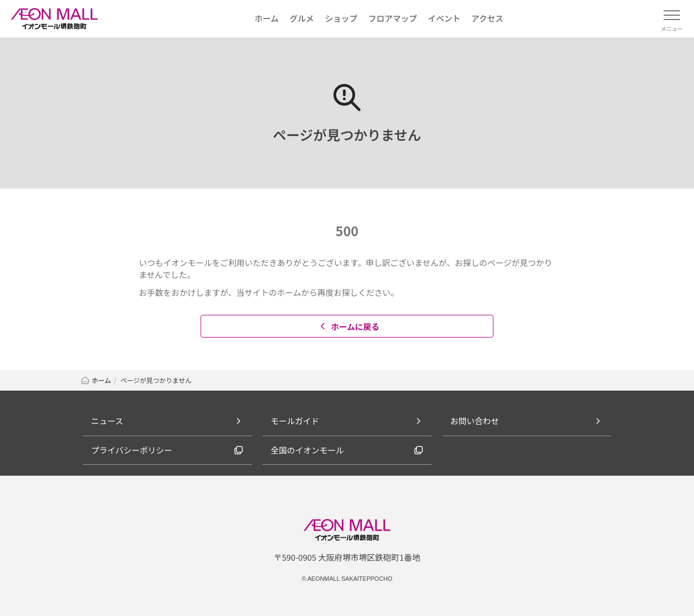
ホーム (96, 380)
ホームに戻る (348, 326)
